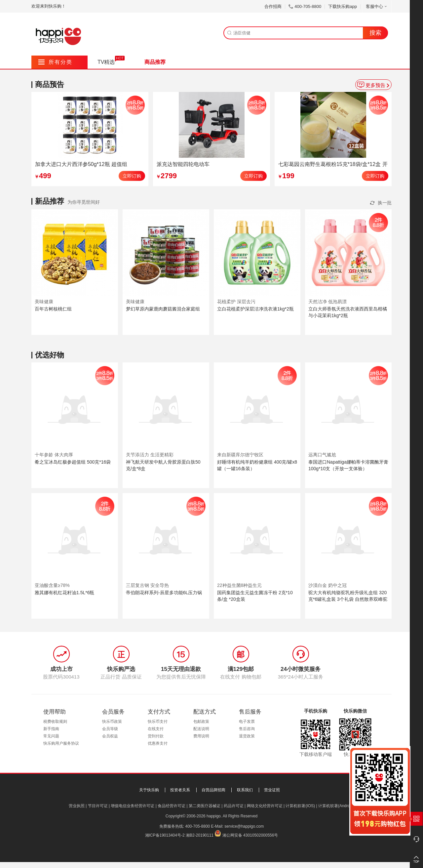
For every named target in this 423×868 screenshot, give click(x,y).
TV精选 (106, 62)
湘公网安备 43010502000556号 (250, 835)
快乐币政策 (112, 722)
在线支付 (156, 729)
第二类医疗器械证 (205, 806)
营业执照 (77, 806)
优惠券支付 (158, 743)
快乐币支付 (158, 722)
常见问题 (51, 736)
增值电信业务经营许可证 (133, 806)
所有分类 (55, 62)
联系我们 (245, 790)
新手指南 (51, 729)
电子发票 (247, 722)
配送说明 (201, 729)
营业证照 (272, 790)
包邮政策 (201, 722)
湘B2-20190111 (200, 835)
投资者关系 (180, 790)
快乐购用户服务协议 (61, 743)
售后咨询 (247, 729)
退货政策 (247, 736)
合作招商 (273, 6)
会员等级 (110, 729)
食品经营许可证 (172, 806)
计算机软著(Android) (336, 806)
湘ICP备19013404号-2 (165, 835)
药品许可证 (234, 806)
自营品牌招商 (213, 790)
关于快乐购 (149, 790)
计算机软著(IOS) (300, 806)
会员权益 (110, 736)
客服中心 (377, 6)
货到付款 (156, 736)
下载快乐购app (343, 6)
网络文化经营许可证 (265, 806)
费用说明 (201, 736)
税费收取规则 (55, 722)
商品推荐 (155, 62)
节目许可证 (98, 806)
